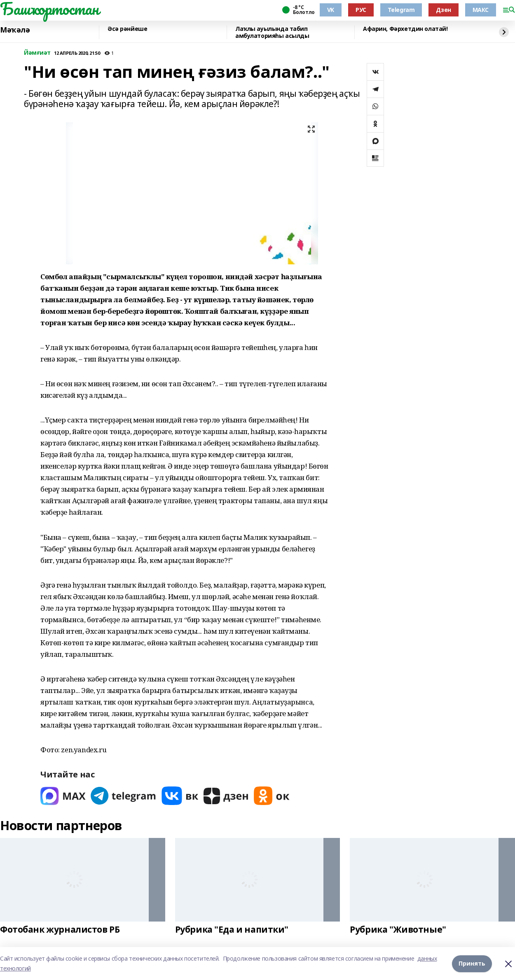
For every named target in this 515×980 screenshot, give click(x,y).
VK (331, 10)
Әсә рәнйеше (127, 29)
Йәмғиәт (37, 53)
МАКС (481, 10)
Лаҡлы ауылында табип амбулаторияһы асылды (272, 32)
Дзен (443, 10)
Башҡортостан (49, 9)
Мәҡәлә (15, 30)
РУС (361, 10)
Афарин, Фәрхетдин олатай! (405, 29)
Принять (472, 963)
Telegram (401, 10)
